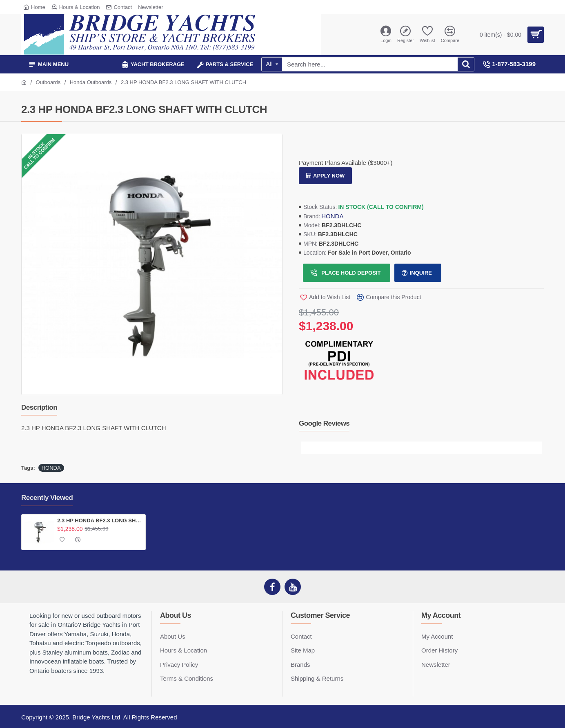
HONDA (332, 216)
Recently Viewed (47, 498)
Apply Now (329, 176)
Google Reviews (324, 423)
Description (39, 407)
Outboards (48, 82)
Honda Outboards (91, 82)
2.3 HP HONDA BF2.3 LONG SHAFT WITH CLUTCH (100, 520)
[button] (307, 448)
